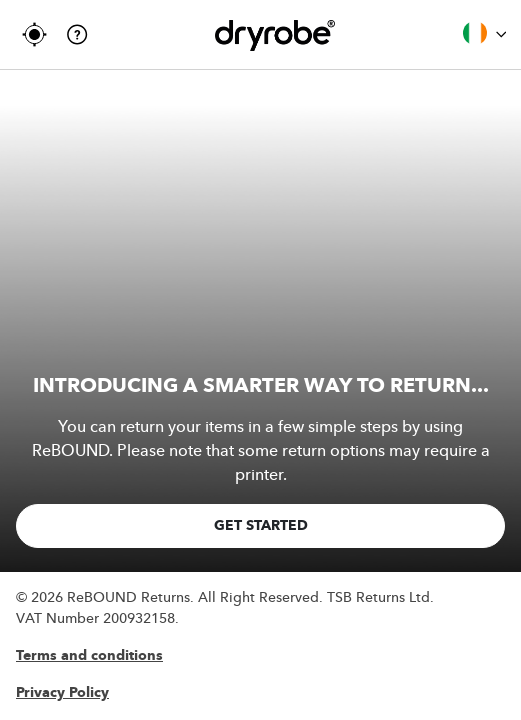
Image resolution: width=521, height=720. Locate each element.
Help (77, 34)
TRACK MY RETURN (34, 34)
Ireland (485, 33)
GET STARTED (261, 526)
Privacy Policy (62, 693)
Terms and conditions (89, 656)
